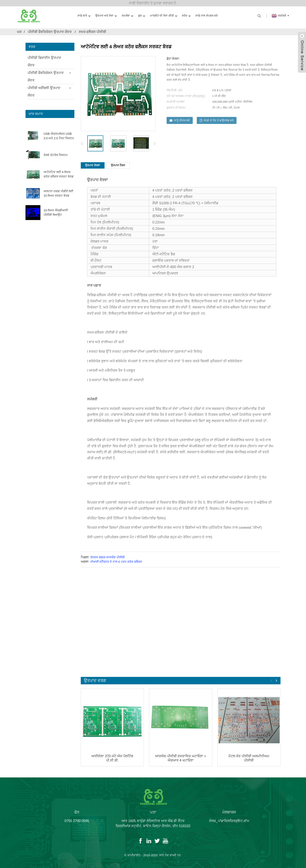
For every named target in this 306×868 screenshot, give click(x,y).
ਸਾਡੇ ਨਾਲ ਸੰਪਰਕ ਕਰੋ (207, 16)
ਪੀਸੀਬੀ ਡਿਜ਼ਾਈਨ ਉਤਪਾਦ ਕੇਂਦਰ (44, 61)
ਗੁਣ (142, 16)
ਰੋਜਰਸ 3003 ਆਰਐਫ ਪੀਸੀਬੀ (108, 557)
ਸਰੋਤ (186, 16)
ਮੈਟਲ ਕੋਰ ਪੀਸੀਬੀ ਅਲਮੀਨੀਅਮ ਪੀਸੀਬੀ (249, 758)
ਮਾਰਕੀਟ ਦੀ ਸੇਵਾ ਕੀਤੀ (164, 16)
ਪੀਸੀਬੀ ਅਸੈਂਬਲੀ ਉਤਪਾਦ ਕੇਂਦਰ (44, 92)
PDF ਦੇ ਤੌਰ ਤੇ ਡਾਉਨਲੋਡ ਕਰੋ (219, 120)
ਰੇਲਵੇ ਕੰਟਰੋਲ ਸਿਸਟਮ (56, 155)
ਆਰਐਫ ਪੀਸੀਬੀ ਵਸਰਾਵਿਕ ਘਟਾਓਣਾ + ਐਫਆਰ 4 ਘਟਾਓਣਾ (181, 758)
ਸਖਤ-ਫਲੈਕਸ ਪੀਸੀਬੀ (93, 32)
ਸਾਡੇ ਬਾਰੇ (84, 16)
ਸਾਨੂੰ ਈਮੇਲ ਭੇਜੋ (182, 120)
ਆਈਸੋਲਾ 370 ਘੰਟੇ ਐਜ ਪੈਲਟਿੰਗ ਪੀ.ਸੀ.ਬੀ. (112, 758)
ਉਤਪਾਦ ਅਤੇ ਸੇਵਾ (106, 16)
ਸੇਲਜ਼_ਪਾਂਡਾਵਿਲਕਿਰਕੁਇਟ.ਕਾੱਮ (229, 824)
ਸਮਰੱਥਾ (127, 16)
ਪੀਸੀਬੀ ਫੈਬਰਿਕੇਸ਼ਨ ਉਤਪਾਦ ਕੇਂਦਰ (50, 32)
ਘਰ (19, 32)
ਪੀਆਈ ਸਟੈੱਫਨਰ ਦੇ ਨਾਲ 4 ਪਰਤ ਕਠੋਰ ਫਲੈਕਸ (116, 562)
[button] (155, 143)
